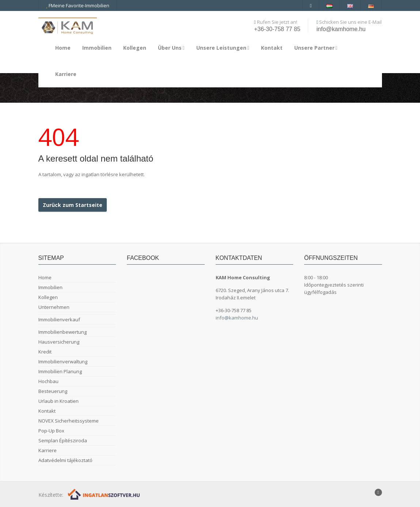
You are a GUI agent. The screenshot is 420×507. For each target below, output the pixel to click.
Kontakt (272, 48)
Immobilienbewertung (63, 332)
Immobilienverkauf (59, 319)
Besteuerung (53, 391)
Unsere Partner (316, 48)
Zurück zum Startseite (73, 205)
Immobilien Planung (60, 371)
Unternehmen (54, 307)
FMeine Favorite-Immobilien (78, 5)
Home (63, 48)
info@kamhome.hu (341, 29)
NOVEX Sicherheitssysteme (69, 421)
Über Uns (171, 48)
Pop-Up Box (51, 431)
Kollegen (135, 48)
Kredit (45, 352)
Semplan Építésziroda (63, 440)
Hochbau (48, 381)
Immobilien (97, 48)
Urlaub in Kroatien (58, 401)
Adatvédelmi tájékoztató (65, 460)
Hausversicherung (59, 342)
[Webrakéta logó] (104, 494)
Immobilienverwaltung (63, 362)
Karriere (66, 74)
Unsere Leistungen (223, 48)
